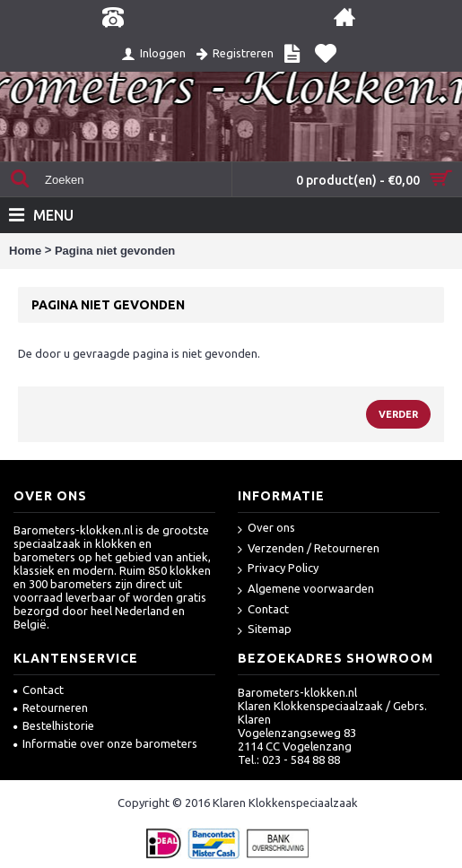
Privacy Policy (278, 569)
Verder (398, 414)
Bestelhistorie (54, 725)
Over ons (266, 529)
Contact (263, 610)
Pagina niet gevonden (115, 251)
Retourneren (51, 707)
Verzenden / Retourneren (309, 549)
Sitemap (265, 630)
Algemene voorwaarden (306, 590)
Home (25, 251)
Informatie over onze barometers (105, 743)
